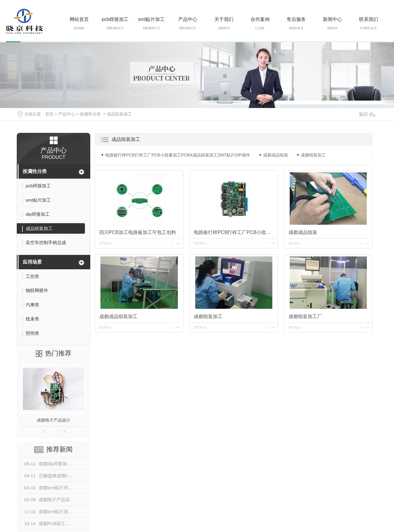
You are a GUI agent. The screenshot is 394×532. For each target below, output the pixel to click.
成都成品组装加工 (118, 316)
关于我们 (224, 24)
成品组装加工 (119, 114)
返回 (367, 114)
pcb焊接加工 (115, 24)
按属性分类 (90, 114)
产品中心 (188, 24)
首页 (49, 114)
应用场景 (32, 262)
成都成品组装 (276, 155)
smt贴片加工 (151, 24)
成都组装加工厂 (305, 316)
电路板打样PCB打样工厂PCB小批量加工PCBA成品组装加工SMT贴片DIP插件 (178, 155)
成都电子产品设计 (54, 420)
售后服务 (296, 24)
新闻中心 (332, 24)
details (105, 243)
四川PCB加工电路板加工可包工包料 (138, 232)
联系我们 (368, 24)
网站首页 (79, 24)
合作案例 (260, 24)
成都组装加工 (313, 155)
